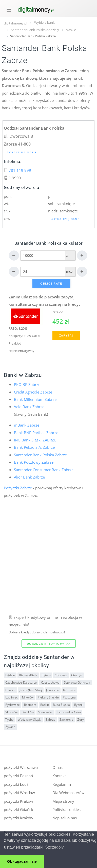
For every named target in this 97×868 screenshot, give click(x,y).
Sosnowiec (45, 712)
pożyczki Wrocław (19, 793)
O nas (57, 767)
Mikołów (28, 697)
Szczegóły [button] (54, 847)
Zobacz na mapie (22, 152)
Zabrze (51, 720)
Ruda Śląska (61, 705)
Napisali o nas (65, 818)
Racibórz (30, 705)
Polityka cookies (66, 809)
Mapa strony (63, 801)
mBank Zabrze (27, 425)
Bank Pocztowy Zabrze (34, 462)
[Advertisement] (47, 564)
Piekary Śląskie (48, 697)
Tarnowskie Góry (69, 712)
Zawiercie (66, 720)
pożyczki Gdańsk (18, 809)
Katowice (69, 690)
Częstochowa (50, 682)
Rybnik (79, 705)
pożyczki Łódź (16, 784)
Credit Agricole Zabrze (33, 392)
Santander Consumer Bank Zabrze (44, 470)
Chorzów (61, 675)
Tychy (9, 720)
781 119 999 (20, 170)
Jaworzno (53, 690)
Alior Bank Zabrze (29, 477)
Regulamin (62, 784)
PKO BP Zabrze (27, 384)
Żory (81, 720)
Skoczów (11, 712)
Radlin (45, 705)
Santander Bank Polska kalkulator (49, 243)
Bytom (46, 675)
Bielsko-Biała (28, 675)
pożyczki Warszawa (21, 767)
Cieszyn (77, 675)
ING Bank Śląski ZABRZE (35, 440)
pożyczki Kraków (18, 801)
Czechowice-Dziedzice (21, 682)
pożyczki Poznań (18, 776)
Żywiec (10, 727)
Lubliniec (12, 697)
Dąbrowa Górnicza (77, 682)
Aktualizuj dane (65, 219)
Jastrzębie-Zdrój (31, 690)
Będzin (10, 675)
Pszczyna (69, 697)
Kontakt (59, 776)
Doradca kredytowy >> (49, 644)
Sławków (28, 712)
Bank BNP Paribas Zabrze (36, 433)
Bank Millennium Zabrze (35, 399)
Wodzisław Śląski (30, 720)
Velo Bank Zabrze (29, 407)
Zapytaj (66, 335)
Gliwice (10, 690)
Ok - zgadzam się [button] (22, 861)
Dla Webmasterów (69, 793)
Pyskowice (13, 705)
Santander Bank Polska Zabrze (40, 455)
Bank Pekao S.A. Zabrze (34, 447)
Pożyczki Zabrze (18, 488)
